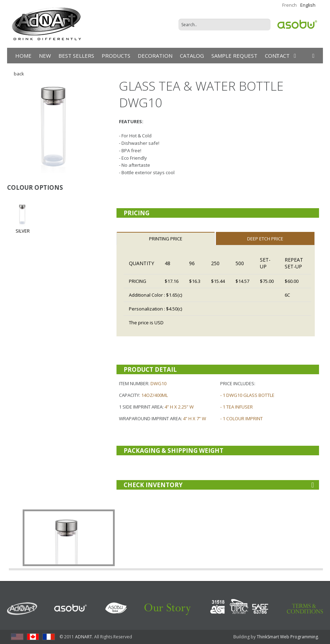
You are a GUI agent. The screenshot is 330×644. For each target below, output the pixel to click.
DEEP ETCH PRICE (265, 239)
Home (23, 56)
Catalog (192, 56)
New (45, 56)
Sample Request (234, 56)
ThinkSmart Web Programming (287, 637)
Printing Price (166, 239)
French (289, 5)
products (116, 56)
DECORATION (155, 56)
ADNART (84, 637)
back (18, 74)
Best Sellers (76, 56)
